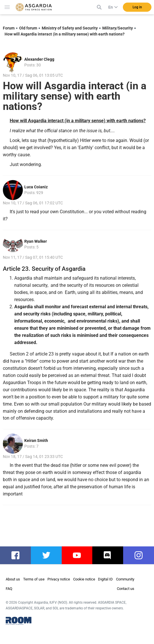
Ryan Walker (36, 241)
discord (108, 555)
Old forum (28, 28)
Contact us (126, 589)
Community (125, 579)
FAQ (9, 589)
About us (13, 579)
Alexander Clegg (39, 59)
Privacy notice (59, 579)
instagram (141, 555)
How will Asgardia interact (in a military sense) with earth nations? (65, 34)
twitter (46, 555)
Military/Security (118, 28)
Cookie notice (84, 579)
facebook (18, 555)
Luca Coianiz (36, 187)
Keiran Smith (36, 440)
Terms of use (34, 579)
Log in (137, 7)
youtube (79, 555)
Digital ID (105, 579)
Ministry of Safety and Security (70, 28)
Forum (9, 28)
